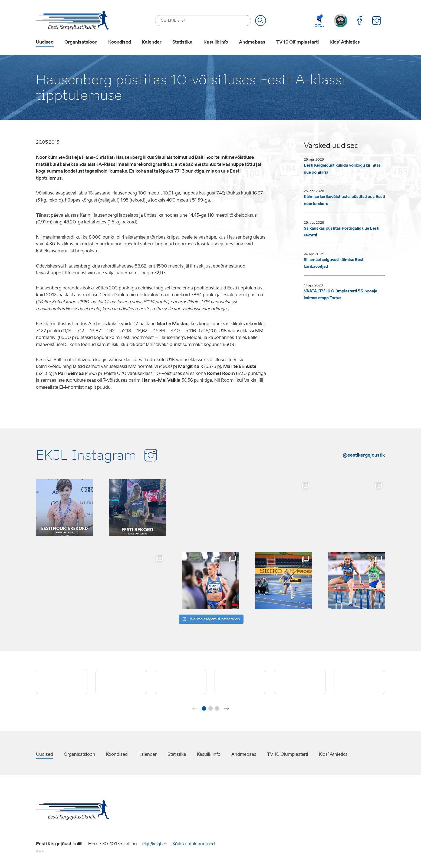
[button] (204, 708)
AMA (40, 851)
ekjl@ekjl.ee (155, 844)
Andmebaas (252, 42)
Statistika (182, 42)
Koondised (120, 42)
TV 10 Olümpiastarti (297, 42)
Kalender (152, 42)
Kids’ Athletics (345, 42)
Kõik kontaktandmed (194, 844)
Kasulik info (216, 42)
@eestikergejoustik (364, 455)
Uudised (45, 42)
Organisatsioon (81, 42)
